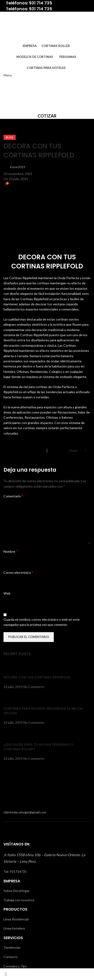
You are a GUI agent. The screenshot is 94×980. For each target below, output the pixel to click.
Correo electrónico (18, 572)
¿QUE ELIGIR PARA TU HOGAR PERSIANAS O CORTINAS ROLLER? (38, 747)
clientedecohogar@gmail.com (25, 812)
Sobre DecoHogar (16, 891)
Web (7, 593)
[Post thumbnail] (12, 668)
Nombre (11, 551)
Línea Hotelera (14, 928)
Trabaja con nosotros (19, 900)
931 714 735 (41, 3)
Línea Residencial (16, 919)
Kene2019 (18, 167)
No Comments (34, 687)
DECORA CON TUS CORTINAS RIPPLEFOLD (37, 677)
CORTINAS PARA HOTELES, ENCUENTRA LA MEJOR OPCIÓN (43, 711)
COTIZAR (47, 116)
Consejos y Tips (15, 966)
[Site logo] (18, 26)
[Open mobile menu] (8, 75)
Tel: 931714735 (15, 871)
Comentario (13, 496)
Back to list (47, 451)
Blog (10, 137)
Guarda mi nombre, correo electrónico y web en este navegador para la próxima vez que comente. (42, 622)
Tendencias (12, 947)
